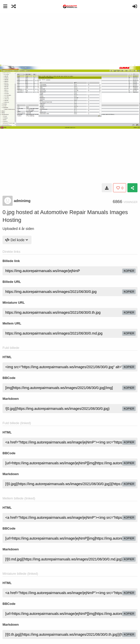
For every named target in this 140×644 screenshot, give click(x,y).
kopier (129, 271)
